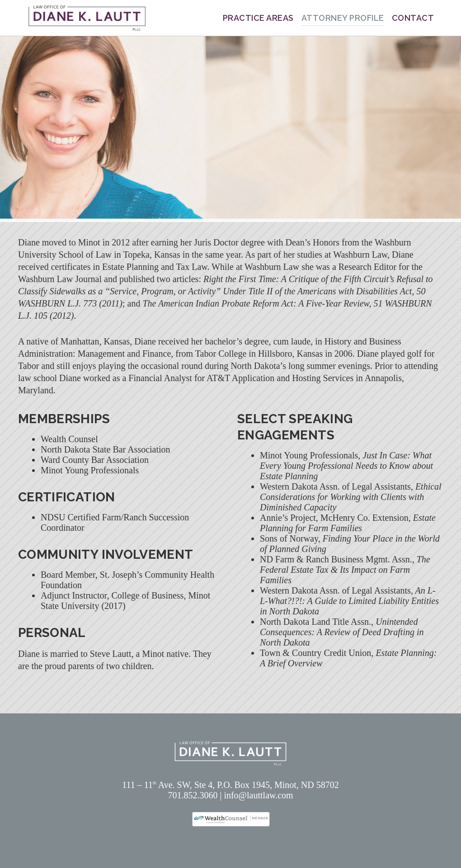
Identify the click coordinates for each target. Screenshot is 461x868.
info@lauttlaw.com (258, 795)
